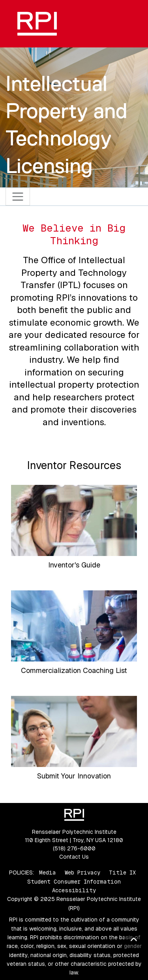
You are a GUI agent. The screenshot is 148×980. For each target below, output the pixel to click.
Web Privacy (82, 873)
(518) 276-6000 (74, 848)
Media (48, 873)
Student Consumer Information (74, 882)
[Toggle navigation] (18, 197)
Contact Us (74, 857)
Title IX (122, 873)
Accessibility (74, 890)
